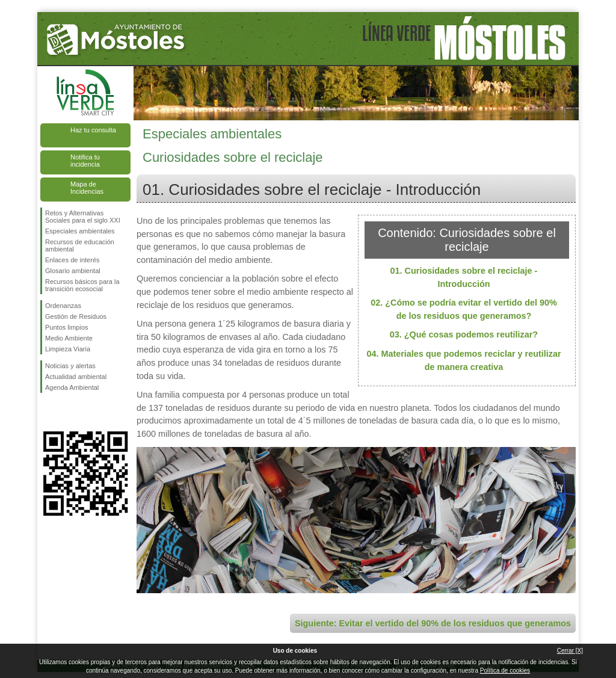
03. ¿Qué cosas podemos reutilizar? (464, 334)
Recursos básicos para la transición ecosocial (82, 285)
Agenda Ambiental (72, 387)
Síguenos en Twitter (67, 412)
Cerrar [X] (570, 651)
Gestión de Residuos (76, 316)
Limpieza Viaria (68, 349)
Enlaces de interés (72, 260)
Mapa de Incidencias (87, 188)
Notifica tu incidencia (85, 161)
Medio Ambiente (69, 338)
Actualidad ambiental (76, 377)
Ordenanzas (63, 306)
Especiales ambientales (80, 231)
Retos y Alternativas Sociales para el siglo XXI (83, 217)
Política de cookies (505, 670)
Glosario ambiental (73, 271)
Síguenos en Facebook (48, 412)
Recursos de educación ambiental (80, 245)
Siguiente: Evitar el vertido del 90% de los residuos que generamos (433, 623)
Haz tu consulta (93, 130)
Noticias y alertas (70, 366)
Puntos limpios (67, 327)
